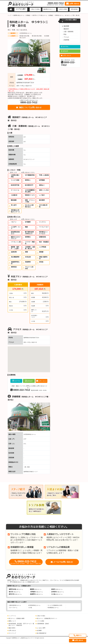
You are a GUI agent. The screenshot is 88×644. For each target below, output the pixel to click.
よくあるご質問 (41, 628)
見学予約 (17, 381)
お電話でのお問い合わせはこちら (29, 102)
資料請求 (30, 381)
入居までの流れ (35, 9)
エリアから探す (21, 9)
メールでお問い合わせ (63, 562)
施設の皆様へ (12, 628)
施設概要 (66, 26)
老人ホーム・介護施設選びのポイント (47, 618)
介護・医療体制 (68, 32)
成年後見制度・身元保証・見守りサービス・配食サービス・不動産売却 (21, 624)
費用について (12, 621)
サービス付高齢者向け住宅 (55, 605)
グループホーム (13, 608)
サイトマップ (12, 633)
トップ (10, 15)
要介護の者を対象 (37, 36)
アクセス (66, 37)
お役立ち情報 (63, 9)
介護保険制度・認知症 (43, 624)
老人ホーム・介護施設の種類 (17, 618)
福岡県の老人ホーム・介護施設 (22, 15)
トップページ (12, 616)
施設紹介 (66, 29)
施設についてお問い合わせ (30, 107)
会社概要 (39, 630)
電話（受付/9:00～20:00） (68, 63)
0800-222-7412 (26, 562)
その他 (30, 608)
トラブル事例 (40, 621)
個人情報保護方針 (42, 633)
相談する (79, 635)
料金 (65, 34)
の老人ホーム (16, 589)
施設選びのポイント (49, 9)
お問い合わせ (43, 381)
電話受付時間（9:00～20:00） (29, 390)
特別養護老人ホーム (53, 608)
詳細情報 (66, 40)
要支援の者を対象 (25, 36)
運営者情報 (74, 9)
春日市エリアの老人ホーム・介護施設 (43, 15)
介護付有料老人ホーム (15, 605)
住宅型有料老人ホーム (26, 33)
